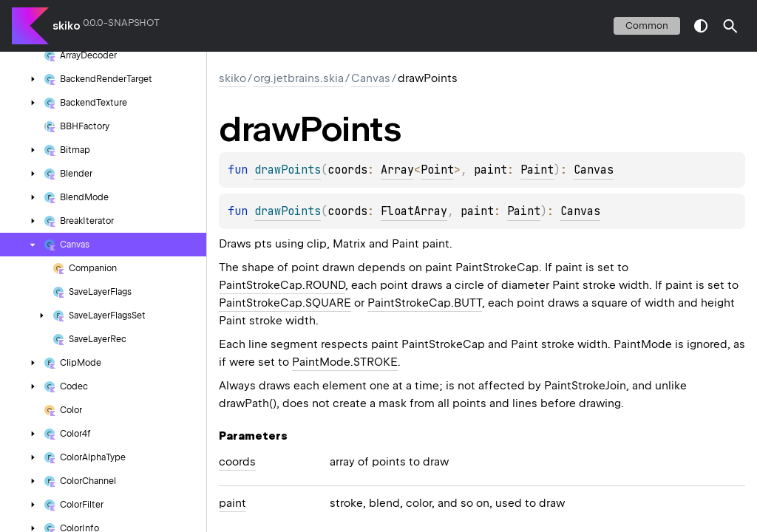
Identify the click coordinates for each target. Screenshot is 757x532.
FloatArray (414, 211)
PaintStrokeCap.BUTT (425, 303)
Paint (537, 170)
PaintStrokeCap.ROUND (282, 285)
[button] (730, 26)
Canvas (371, 78)
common (647, 25)
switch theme (701, 26)
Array (397, 170)
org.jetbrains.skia (299, 78)
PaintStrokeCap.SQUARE (285, 303)
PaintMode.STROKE (345, 362)
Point (437, 170)
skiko (67, 26)
